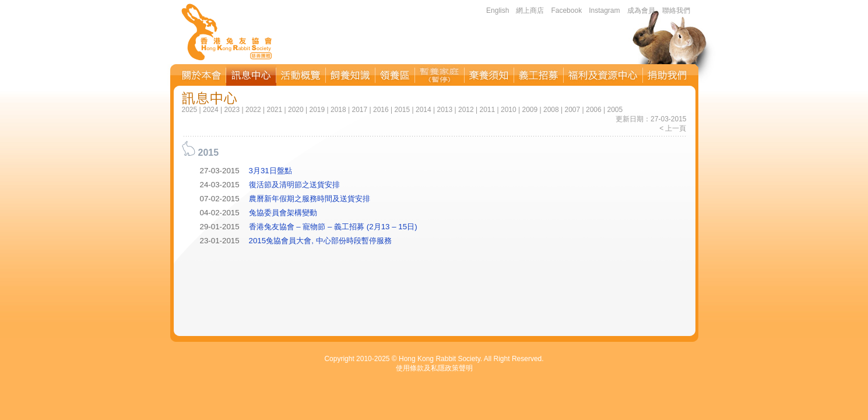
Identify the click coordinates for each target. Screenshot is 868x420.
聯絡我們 (676, 10)
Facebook (566, 10)
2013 (444, 110)
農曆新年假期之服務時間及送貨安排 (310, 199)
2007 (572, 110)
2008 (551, 110)
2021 (275, 110)
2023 (232, 110)
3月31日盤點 (270, 171)
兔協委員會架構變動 (283, 213)
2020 (296, 110)
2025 (190, 110)
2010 (509, 110)
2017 (360, 110)
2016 (381, 110)
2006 (594, 110)
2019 (317, 110)
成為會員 (641, 10)
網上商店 (530, 10)
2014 (424, 110)
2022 (253, 110)
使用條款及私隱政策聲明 (434, 368)
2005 (615, 110)
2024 (211, 110)
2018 (338, 110)
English (498, 10)
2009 (530, 110)
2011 (487, 110)
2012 (466, 110)
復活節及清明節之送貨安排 (294, 185)
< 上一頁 (673, 128)
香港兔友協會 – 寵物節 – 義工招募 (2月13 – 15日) (333, 227)
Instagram (604, 10)
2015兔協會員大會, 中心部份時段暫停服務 (320, 241)
